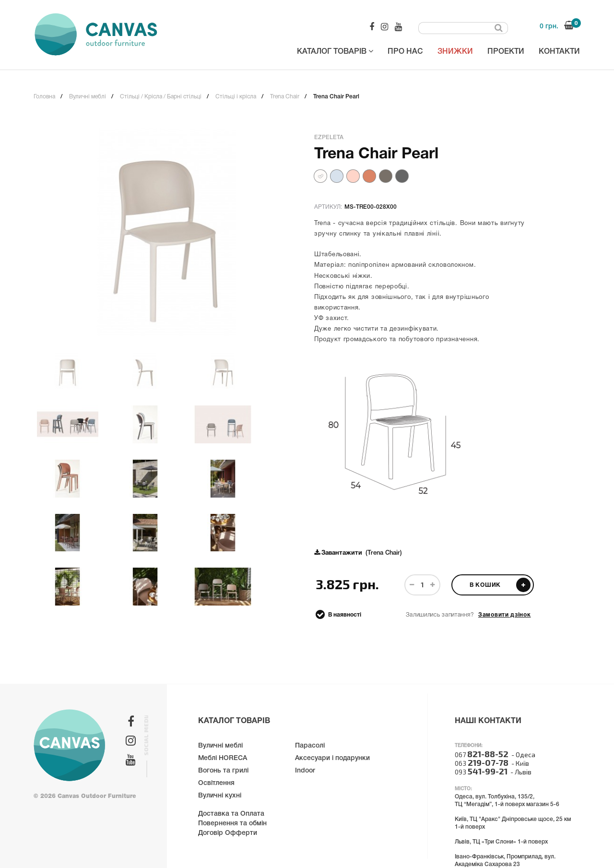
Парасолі (310, 746)
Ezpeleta (329, 137)
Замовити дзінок (505, 615)
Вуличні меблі (88, 97)
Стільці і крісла (236, 97)
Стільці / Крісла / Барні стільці (161, 97)
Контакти (559, 52)
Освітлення (216, 783)
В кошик (500, 585)
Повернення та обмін (232, 824)
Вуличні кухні (220, 796)
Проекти (506, 52)
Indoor (305, 771)
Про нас (405, 52)
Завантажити (342, 553)
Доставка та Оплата (231, 814)
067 (482, 755)
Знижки (455, 52)
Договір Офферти (228, 833)
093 (481, 772)
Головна (44, 97)
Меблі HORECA (223, 758)
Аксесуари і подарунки (332, 758)
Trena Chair (285, 97)
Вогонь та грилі (223, 771)
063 (482, 763)
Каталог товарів (335, 51)
